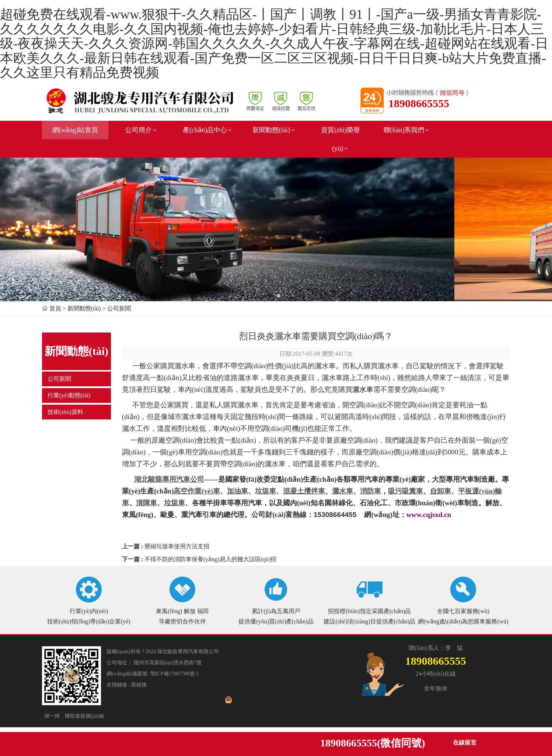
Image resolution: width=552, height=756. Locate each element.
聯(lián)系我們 (407, 130)
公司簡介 (142, 130)
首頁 (55, 308)
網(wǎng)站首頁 (75, 130)
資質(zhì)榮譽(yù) (340, 139)
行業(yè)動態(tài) (69, 395)
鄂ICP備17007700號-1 (174, 674)
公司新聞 (59, 379)
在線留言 (465, 743)
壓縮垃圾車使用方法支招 (177, 546)
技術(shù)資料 (65, 412)
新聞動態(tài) (274, 130)
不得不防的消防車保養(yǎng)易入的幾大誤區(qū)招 (210, 559)
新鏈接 (139, 685)
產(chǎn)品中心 (208, 130)
